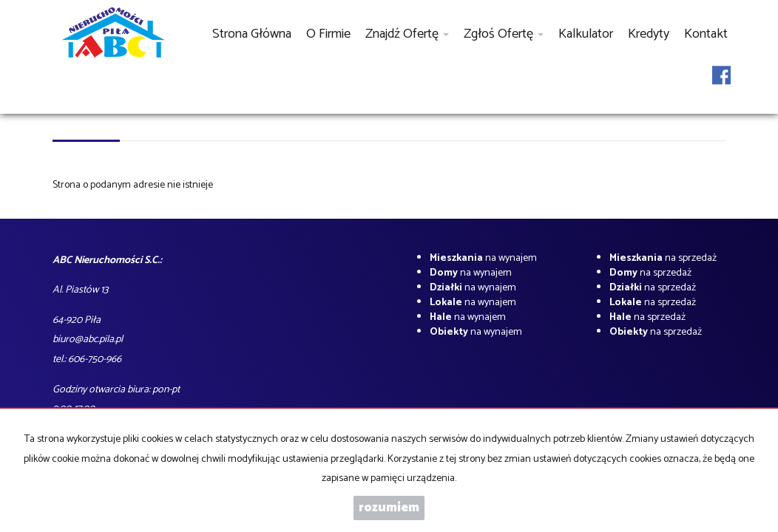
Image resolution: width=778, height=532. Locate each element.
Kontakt (706, 34)
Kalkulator (586, 34)
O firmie (328, 34)
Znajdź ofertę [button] (407, 34)
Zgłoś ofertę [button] (504, 34)
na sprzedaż (663, 258)
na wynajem (483, 258)
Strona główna (252, 34)
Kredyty (649, 34)
